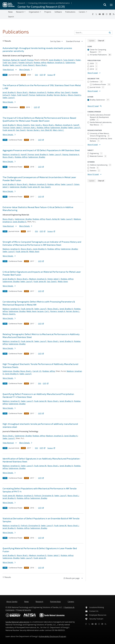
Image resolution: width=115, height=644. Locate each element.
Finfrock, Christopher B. (44, 496)
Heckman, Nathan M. (11, 60)
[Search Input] (93, 33)
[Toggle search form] (105, 5)
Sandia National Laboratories (17, 622)
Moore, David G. (75, 95)
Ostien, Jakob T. (16, 128)
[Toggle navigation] (4, 14)
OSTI (43, 75)
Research (21, 3)
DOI (36, 75)
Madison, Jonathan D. (56, 63)
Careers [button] (82, 12)
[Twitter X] (96, 14)
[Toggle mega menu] (111, 5)
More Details (26, 70)
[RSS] (105, 624)
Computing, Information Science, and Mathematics (49, 3)
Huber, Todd (16, 95)
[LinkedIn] (110, 14)
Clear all (102, 40)
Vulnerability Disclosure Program (53, 636)
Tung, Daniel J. (69, 60)
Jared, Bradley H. (56, 60)
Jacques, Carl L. (43, 311)
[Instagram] (107, 14)
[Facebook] (93, 14)
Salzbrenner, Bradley (45, 95)
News (10, 12)
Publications (70, 12)
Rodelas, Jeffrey (40, 63)
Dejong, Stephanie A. (71, 154)
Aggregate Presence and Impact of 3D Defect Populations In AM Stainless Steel (41, 150)
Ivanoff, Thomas (27, 60)
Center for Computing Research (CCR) (41, 7)
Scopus (51, 75)
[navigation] (57, 41)
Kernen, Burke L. (60, 95)
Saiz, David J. (13, 63)
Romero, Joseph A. (58, 311)
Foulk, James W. (9, 130)
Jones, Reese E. (29, 65)
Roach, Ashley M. (53, 219)
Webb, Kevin (34, 252)
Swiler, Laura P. (16, 65)
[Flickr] (103, 14)
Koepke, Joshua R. (26, 63)
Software (58, 12)
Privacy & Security (24, 610)
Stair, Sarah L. (36, 125)
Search (11, 17)
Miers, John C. (58, 130)
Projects (48, 12)
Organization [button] (34, 12)
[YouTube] (100, 14)
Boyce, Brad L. (41, 65)
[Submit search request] (110, 33)
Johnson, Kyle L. (30, 128)
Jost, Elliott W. (47, 130)
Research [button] (20, 12)
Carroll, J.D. (37, 371)
